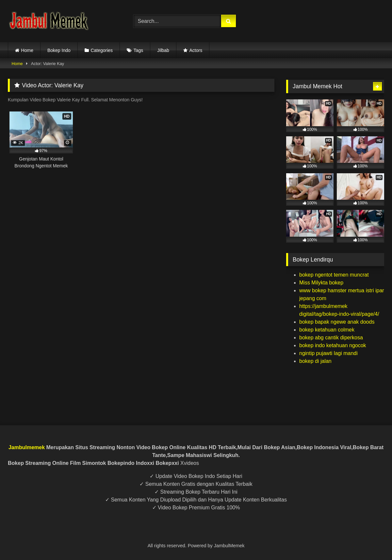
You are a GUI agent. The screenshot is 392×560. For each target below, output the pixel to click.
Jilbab (163, 50)
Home (27, 50)
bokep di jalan (315, 361)
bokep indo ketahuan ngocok (333, 345)
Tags (139, 50)
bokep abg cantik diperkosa (331, 338)
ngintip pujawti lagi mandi (328, 353)
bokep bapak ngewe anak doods (337, 322)
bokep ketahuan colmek (327, 330)
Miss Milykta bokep (321, 283)
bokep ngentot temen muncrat (334, 275)
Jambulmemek (27, 447)
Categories (102, 50)
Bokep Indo (59, 50)
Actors (196, 50)
